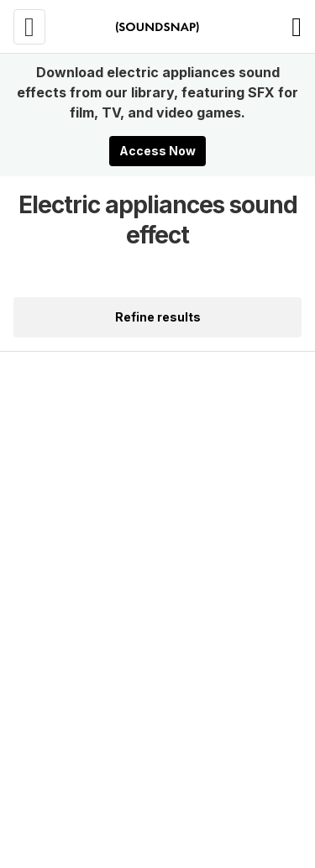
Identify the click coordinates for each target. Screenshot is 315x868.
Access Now (157, 151)
